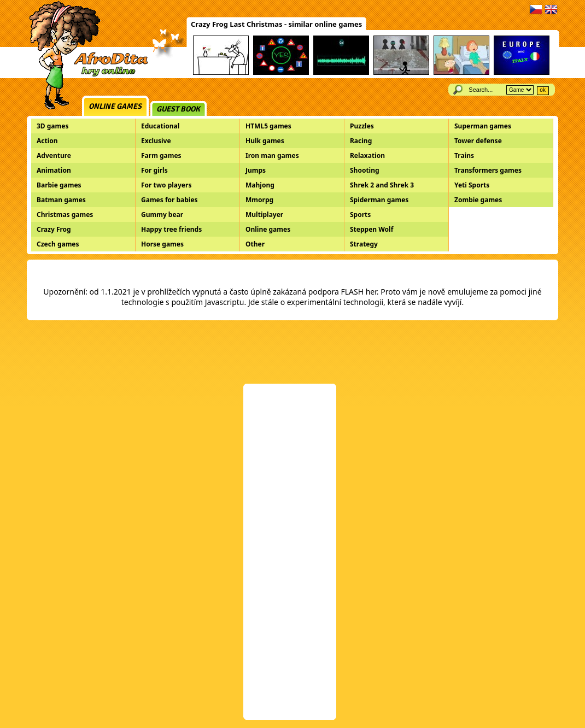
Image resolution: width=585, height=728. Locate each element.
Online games (115, 106)
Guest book (178, 109)
